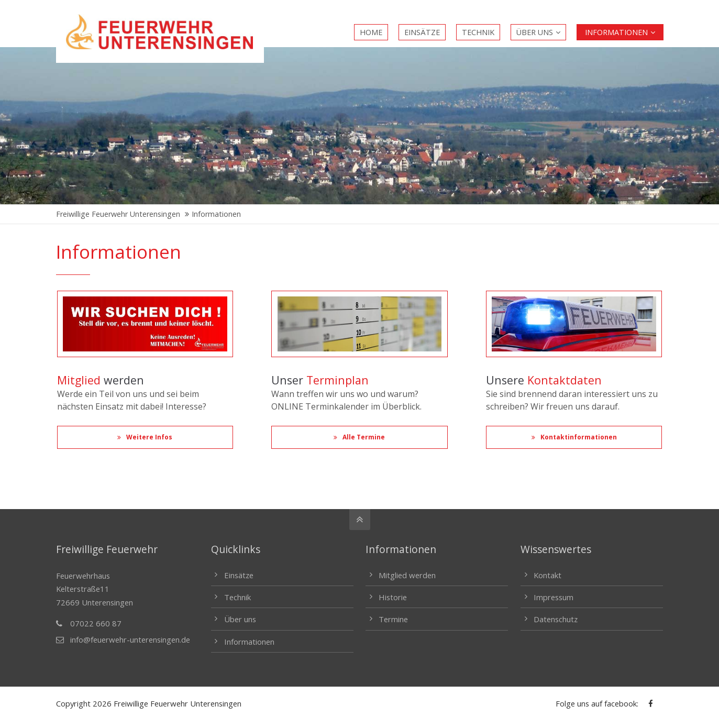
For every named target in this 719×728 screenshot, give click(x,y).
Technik (237, 597)
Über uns (240, 619)
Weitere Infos (145, 437)
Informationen (249, 642)
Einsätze (239, 575)
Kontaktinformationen (574, 437)
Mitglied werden (407, 575)
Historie (393, 597)
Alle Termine (359, 437)
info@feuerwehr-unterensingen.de (130, 639)
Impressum (554, 597)
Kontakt (547, 575)
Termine (393, 619)
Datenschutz (556, 619)
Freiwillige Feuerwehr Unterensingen (118, 214)
